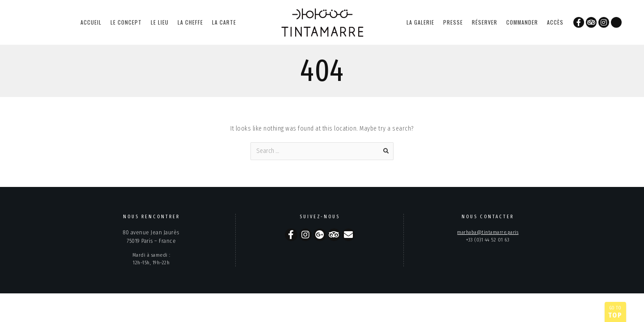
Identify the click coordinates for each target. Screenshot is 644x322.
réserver (485, 22)
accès (555, 22)
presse (453, 22)
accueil (91, 22)
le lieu (160, 22)
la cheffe (190, 22)
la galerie (420, 22)
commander (522, 22)
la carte (224, 22)
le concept (126, 22)
